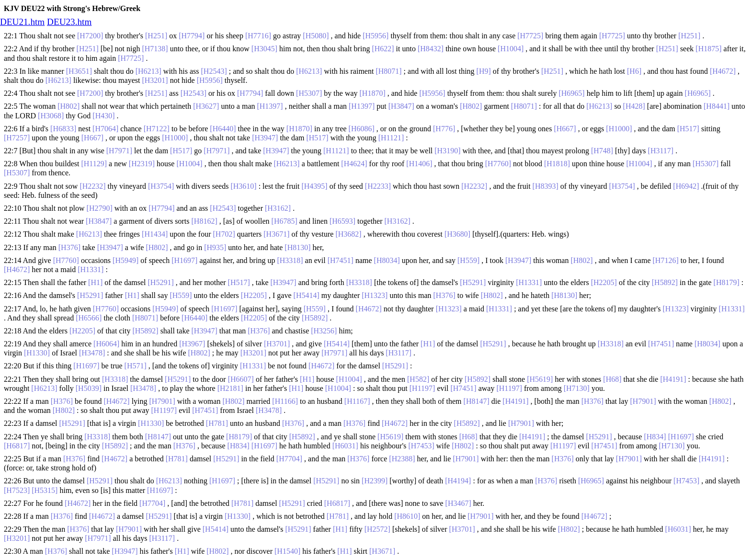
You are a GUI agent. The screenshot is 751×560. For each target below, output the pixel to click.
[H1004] (511, 49)
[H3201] (155, 80)
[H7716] (258, 36)
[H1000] (619, 129)
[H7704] (289, 459)
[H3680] (457, 234)
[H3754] (161, 186)
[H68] (612, 379)
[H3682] (348, 234)
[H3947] (265, 138)
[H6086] (362, 129)
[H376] (69, 247)
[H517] (688, 129)
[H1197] (422, 388)
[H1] (95, 282)
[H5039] (89, 388)
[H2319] (142, 164)
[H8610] (407, 516)
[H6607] (241, 379)
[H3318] (290, 260)
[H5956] (375, 36)
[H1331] (91, 269)
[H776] (444, 129)
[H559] (468, 260)
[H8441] (717, 106)
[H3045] (264, 49)
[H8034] (387, 260)
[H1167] (357, 401)
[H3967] (192, 344)
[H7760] (498, 164)
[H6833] (63, 129)
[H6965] (571, 93)
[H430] (103, 116)
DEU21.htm (22, 22)
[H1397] (270, 106)
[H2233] (378, 186)
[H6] (634, 71)
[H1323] (375, 295)
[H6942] (686, 186)
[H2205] (604, 282)
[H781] (217, 423)
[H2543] (214, 71)
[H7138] (155, 49)
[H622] (383, 49)
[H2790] (100, 208)
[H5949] (125, 260)
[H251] (156, 36)
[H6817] (17, 446)
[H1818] (557, 164)
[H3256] (324, 331)
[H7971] (119, 151)
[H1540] (287, 551)
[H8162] (205, 221)
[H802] (68, 106)
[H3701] (277, 344)
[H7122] (157, 129)
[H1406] (419, 164)
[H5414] (307, 295)
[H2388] (402, 459)
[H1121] (391, 138)
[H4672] (723, 71)
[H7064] (105, 129)
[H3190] (447, 151)
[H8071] (388, 71)
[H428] (634, 106)
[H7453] (421, 446)
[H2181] (230, 388)
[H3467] (458, 503)
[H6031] (345, 446)
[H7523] (17, 490)
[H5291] (161, 282)
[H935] (215, 247)
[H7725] (530, 36)
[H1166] (285, 401)
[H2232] (92, 186)
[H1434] (155, 234)
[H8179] (727, 282)
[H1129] (94, 164)
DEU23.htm (69, 22)
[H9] (484, 71)
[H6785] (284, 221)
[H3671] (276, 234)
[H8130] (297, 247)
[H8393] (546, 186)
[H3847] (401, 106)
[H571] (136, 366)
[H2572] (377, 529)
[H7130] (577, 388)
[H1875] (708, 49)
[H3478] (92, 353)
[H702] (224, 234)
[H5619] (540, 379)
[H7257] (17, 138)
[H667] (565, 129)
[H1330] (37, 353)
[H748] (602, 151)
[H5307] (309, 93)
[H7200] (90, 36)
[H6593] (342, 221)
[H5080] (316, 36)
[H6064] (106, 344)
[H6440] (223, 129)
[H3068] (51, 116)
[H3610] (243, 186)
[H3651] (79, 71)
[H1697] (184, 260)
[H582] (418, 379)
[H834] (655, 437)
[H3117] (661, 151)
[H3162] (278, 208)
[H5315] (45, 490)
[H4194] (458, 481)
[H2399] (375, 481)
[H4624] (354, 164)
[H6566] (89, 318)
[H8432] (431, 49)
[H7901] (162, 401)
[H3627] (206, 106)
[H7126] (666, 260)
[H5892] (665, 282)
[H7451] (341, 260)
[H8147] (477, 401)
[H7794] (192, 36)
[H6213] (148, 71)
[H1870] (373, 93)
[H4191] (673, 379)
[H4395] (314, 186)
